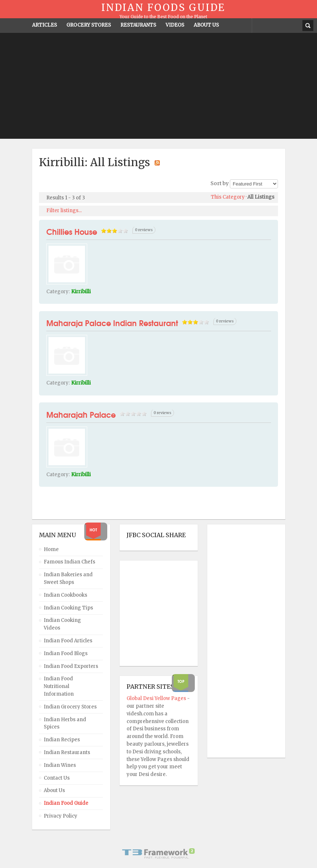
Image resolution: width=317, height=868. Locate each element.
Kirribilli (81, 292)
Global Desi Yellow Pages (157, 698)
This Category (228, 197)
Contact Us (57, 778)
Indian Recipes (62, 740)
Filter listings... (64, 211)
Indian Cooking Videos (62, 624)
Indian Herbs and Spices (65, 723)
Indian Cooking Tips (68, 608)
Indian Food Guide (66, 803)
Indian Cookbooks (65, 595)
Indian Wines (60, 765)
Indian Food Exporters (71, 666)
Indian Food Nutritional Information (59, 686)
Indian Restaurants (67, 752)
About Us (54, 790)
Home (51, 549)
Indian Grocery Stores (70, 707)
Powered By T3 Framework (159, 853)
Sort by (220, 183)
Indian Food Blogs (66, 653)
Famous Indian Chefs (69, 562)
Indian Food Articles (68, 641)
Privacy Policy (61, 816)
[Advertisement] (158, 88)
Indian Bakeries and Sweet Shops (68, 578)
